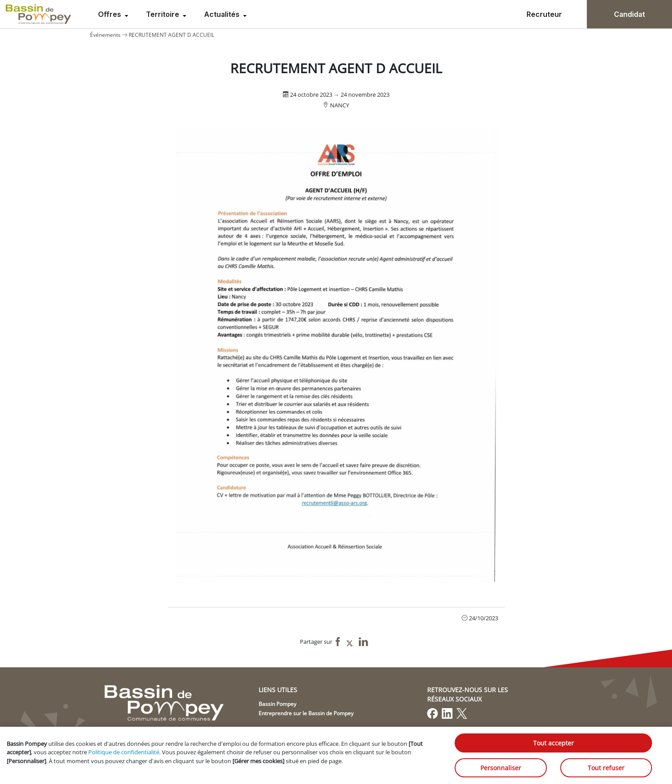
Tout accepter (554, 743)
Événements (105, 35)
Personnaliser (501, 768)
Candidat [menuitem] (629, 14)
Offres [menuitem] (110, 14)
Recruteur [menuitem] (544, 14)
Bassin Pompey (277, 704)
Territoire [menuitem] (163, 14)
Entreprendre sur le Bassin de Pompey (306, 713)
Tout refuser (606, 768)
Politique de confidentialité (124, 752)
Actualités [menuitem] (223, 14)
